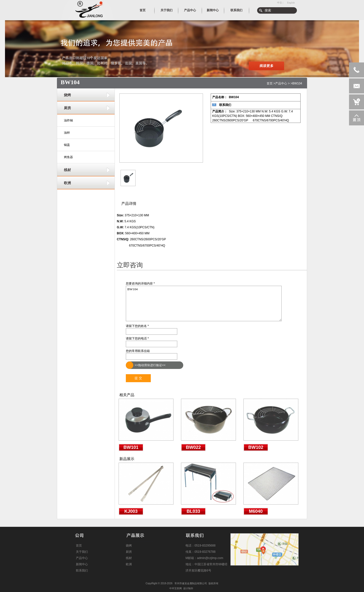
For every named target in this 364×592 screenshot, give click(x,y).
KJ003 (131, 511)
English (291, 3)
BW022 (193, 447)
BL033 (193, 511)
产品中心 (281, 83)
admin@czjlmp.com (210, 558)
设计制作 (188, 588)
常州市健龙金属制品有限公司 (191, 583)
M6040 (256, 511)
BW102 (256, 447)
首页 (270, 83)
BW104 (204, 303)
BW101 (131, 447)
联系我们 (225, 105)
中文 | (280, 3)
